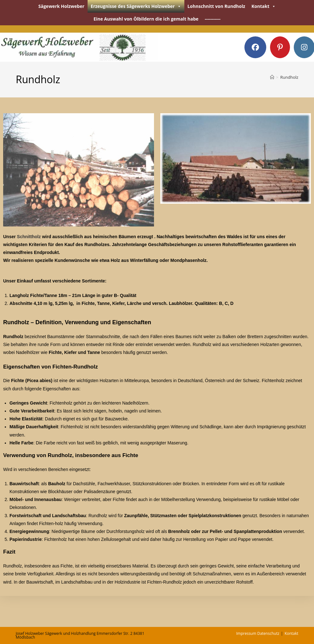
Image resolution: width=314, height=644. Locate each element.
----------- (213, 19)
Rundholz (289, 77)
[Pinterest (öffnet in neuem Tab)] (280, 47)
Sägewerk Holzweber (61, 6)
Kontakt (263, 6)
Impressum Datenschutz (258, 633)
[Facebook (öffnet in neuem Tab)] (255, 47)
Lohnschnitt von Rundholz (216, 6)
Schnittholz (29, 237)
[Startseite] (272, 77)
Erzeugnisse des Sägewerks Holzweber (136, 6)
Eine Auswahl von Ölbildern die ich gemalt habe (146, 19)
